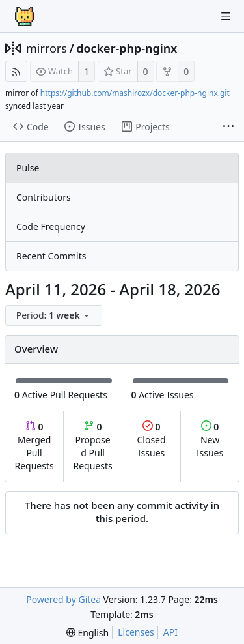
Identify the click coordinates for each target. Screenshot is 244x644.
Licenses (136, 632)
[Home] (25, 16)
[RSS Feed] (16, 71)
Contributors (44, 197)
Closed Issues (151, 440)
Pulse (28, 168)
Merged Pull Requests (34, 446)
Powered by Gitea (63, 599)
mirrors (47, 48)
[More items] (228, 127)
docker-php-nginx (127, 48)
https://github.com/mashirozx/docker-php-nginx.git (135, 93)
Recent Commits (51, 256)
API (170, 632)
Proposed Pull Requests (93, 446)
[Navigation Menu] (226, 16)
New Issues (210, 440)
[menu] (55, 316)
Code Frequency (51, 227)
